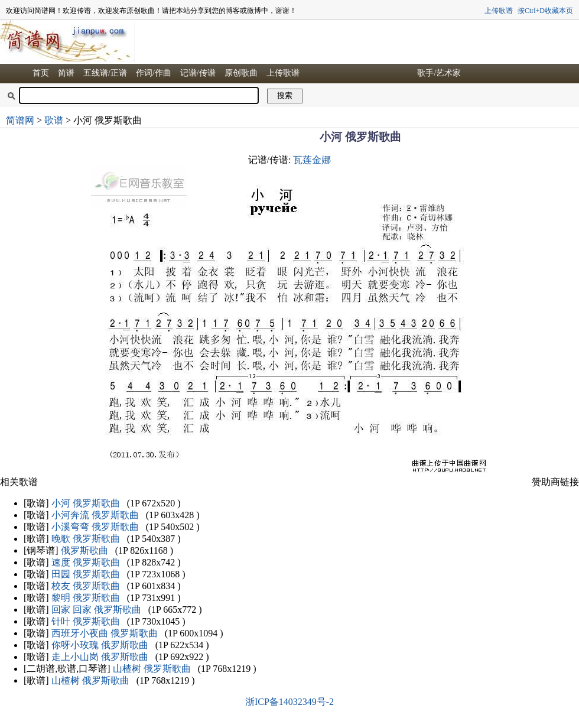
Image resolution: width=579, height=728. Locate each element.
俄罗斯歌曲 (84, 550)
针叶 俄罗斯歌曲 (86, 621)
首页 (41, 73)
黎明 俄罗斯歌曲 (86, 598)
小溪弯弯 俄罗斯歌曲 (95, 527)
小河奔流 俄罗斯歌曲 (95, 515)
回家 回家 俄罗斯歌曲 (96, 610)
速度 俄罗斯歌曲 (86, 562)
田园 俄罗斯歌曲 (86, 574)
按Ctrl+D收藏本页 (545, 11)
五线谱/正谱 (105, 73)
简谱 (66, 73)
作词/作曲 (154, 73)
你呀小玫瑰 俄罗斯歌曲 (100, 645)
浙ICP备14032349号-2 (289, 702)
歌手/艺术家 (439, 73)
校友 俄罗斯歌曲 (86, 586)
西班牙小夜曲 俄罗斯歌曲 (105, 633)
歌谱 (54, 120)
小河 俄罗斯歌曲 (86, 503)
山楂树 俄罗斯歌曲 (152, 669)
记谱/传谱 (198, 73)
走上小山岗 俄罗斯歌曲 (100, 657)
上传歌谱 (499, 11)
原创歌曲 (241, 73)
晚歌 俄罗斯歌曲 (86, 539)
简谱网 (20, 120)
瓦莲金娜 (312, 160)
